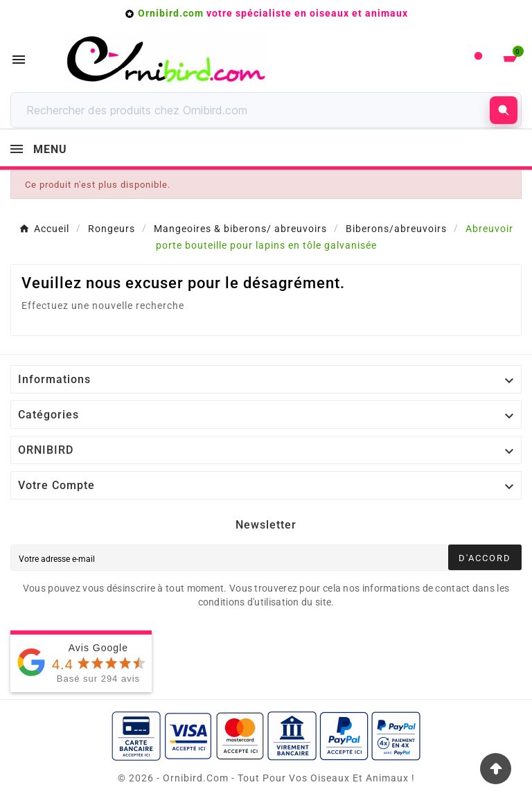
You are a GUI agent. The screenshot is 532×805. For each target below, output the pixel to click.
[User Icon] (478, 59)
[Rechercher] (254, 110)
